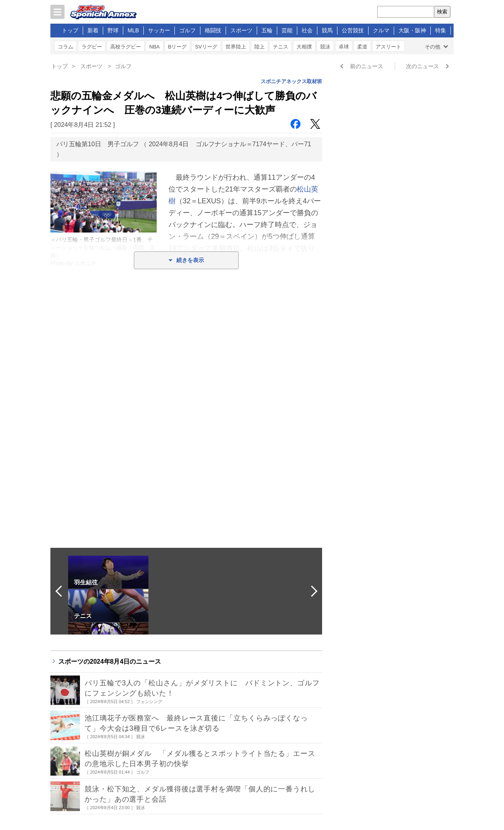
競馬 (327, 30)
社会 (307, 30)
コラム (66, 47)
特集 (441, 30)
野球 (113, 30)
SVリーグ (206, 47)
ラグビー (92, 47)
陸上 (259, 47)
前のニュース (367, 66)
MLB (133, 30)
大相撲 (304, 47)
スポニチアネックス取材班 (291, 81)
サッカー (159, 30)
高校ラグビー (126, 47)
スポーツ (241, 30)
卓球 (344, 47)
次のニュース (422, 66)
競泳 (325, 47)
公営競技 (353, 30)
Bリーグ (178, 47)
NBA (155, 47)
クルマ (381, 30)
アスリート (388, 47)
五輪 (267, 30)
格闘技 (213, 30)
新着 (93, 30)
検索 (442, 12)
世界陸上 (236, 47)
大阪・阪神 (412, 30)
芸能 (287, 30)
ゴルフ (187, 30)
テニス (281, 47)
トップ (70, 30)
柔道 (362, 47)
